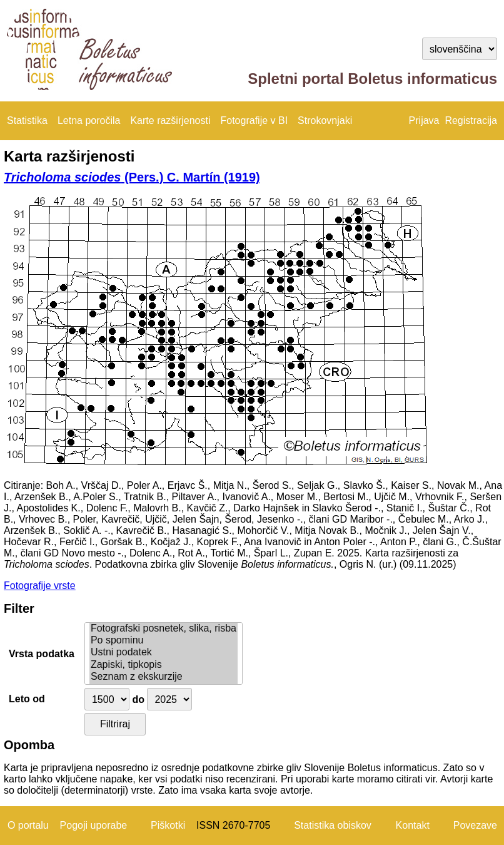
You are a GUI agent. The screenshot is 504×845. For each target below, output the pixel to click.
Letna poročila (89, 120)
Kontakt (413, 825)
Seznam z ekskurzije (164, 677)
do (138, 699)
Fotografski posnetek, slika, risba (164, 629)
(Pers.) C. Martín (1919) (132, 177)
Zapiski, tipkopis (164, 665)
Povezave (475, 825)
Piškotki (168, 825)
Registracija (471, 120)
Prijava (424, 120)
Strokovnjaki (325, 120)
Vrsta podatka (42, 654)
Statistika (27, 120)
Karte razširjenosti (170, 120)
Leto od (27, 699)
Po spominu (164, 641)
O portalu (28, 825)
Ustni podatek (164, 653)
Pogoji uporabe (94, 825)
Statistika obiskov (333, 825)
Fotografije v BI (254, 120)
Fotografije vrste (40, 586)
